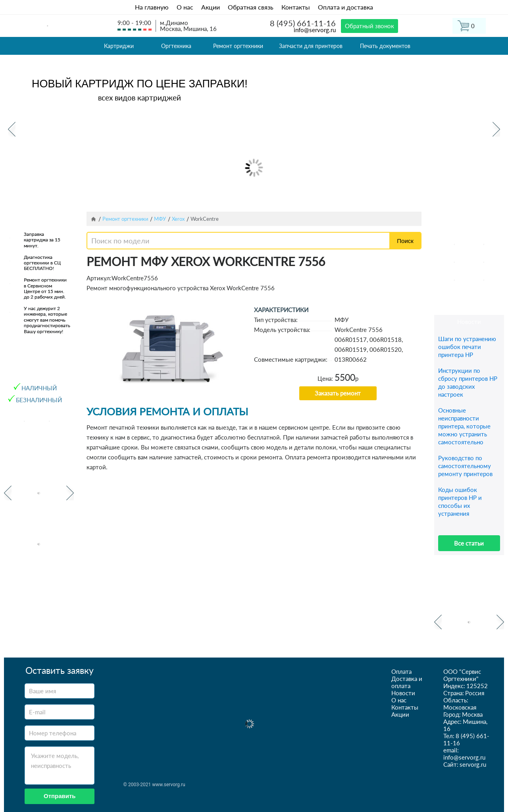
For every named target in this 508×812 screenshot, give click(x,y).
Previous (12, 129)
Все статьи (469, 543)
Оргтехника (176, 46)
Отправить (60, 796)
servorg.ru (473, 764)
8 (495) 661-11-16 (303, 23)
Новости (403, 693)
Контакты (296, 7)
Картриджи (119, 46)
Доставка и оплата (407, 682)
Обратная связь (251, 7)
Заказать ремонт (338, 393)
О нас (185, 7)
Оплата (401, 671)
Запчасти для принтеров (311, 46)
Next (496, 129)
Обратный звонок (369, 26)
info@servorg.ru (315, 30)
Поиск (405, 241)
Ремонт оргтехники (238, 46)
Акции (211, 7)
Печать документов (385, 46)
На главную (152, 7)
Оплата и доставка (345, 7)
